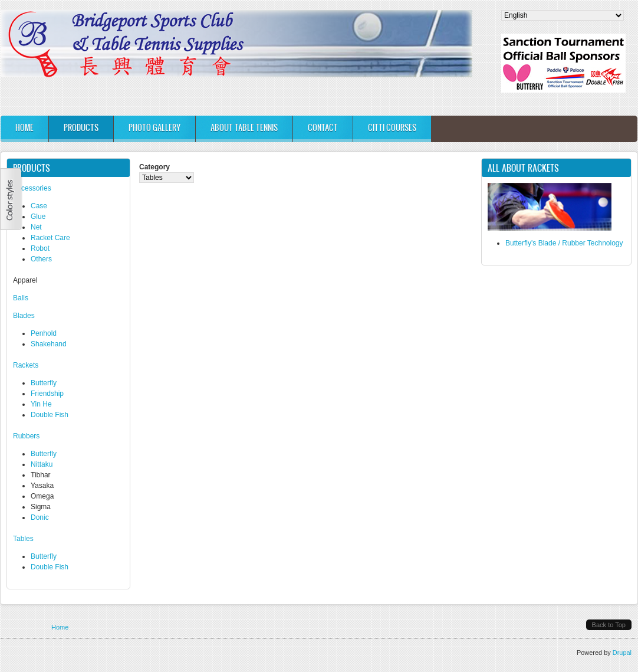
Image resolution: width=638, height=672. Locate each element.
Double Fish (50, 415)
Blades (24, 316)
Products (81, 128)
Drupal (622, 653)
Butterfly (44, 383)
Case (39, 206)
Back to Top (609, 625)
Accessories (32, 188)
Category (154, 167)
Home (24, 128)
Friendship (47, 394)
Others (41, 259)
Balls (21, 298)
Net (36, 227)
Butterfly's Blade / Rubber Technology (564, 243)
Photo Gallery (154, 128)
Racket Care (50, 238)
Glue (38, 217)
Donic (40, 517)
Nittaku (42, 464)
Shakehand (49, 344)
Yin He (41, 404)
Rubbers (26, 436)
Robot (40, 248)
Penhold (44, 333)
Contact (323, 128)
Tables (23, 539)
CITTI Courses (392, 128)
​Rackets (26, 365)
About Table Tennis (244, 128)
